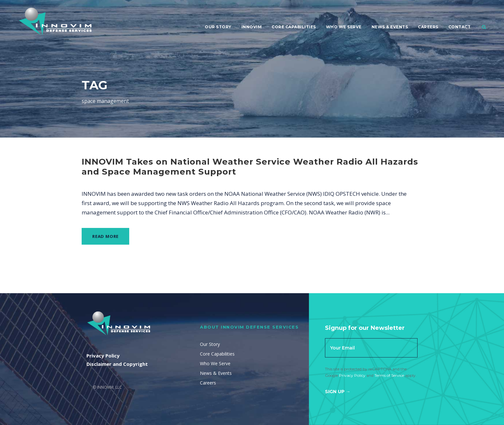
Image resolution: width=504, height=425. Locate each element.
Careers (428, 27)
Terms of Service (389, 375)
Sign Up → (338, 392)
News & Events (390, 27)
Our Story (218, 27)
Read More (105, 236)
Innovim (252, 27)
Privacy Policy (352, 375)
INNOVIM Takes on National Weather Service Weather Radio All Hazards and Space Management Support (250, 167)
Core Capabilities (294, 27)
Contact (460, 27)
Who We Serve (344, 27)
